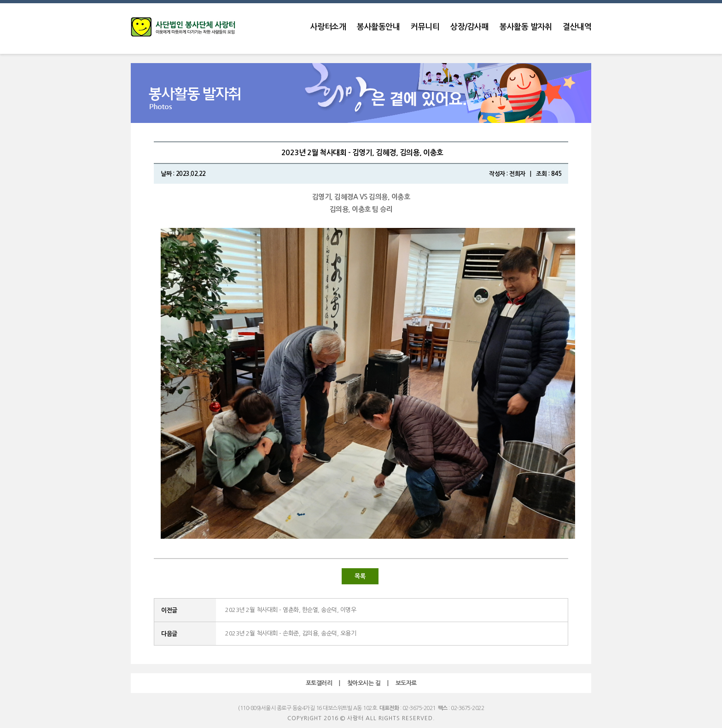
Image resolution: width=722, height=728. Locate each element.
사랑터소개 (328, 27)
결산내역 (577, 27)
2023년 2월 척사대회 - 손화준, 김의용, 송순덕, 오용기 (291, 633)
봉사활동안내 (378, 27)
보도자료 (406, 683)
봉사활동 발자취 (526, 27)
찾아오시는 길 (364, 683)
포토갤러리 (319, 683)
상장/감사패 (469, 27)
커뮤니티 (425, 27)
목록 (360, 576)
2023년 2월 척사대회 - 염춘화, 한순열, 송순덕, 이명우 (291, 610)
